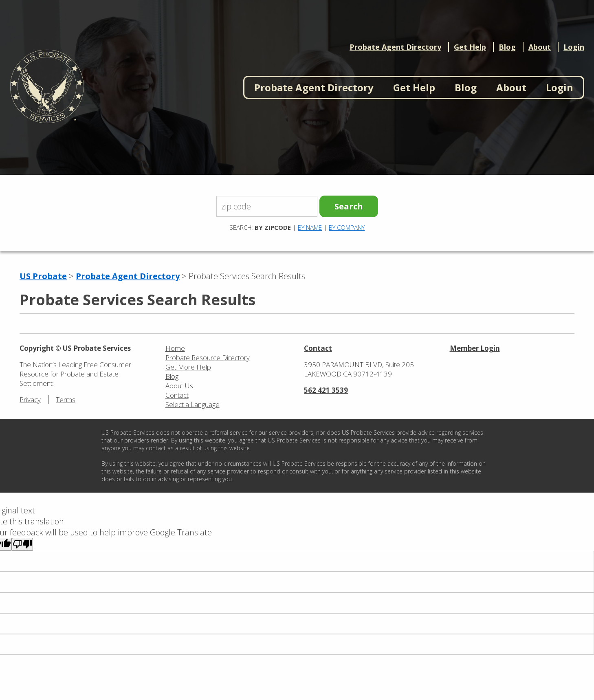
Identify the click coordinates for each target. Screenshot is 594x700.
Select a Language (192, 404)
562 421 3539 (326, 390)
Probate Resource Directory (208, 358)
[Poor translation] (22, 544)
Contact (177, 395)
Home (175, 348)
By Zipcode (273, 227)
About (540, 47)
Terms (66, 400)
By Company (347, 227)
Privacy (30, 400)
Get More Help (188, 367)
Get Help (470, 47)
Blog (507, 47)
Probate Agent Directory (395, 47)
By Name (310, 227)
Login (574, 47)
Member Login (475, 348)
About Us (179, 386)
